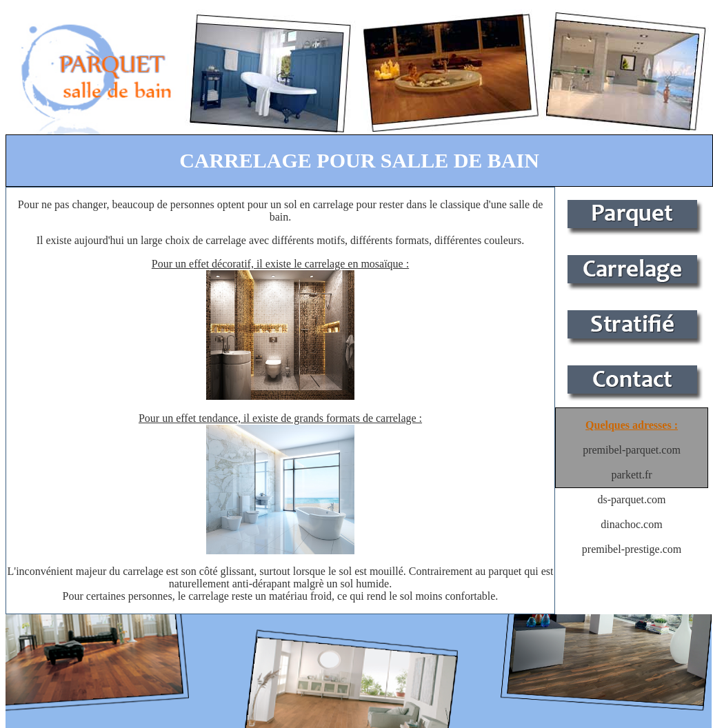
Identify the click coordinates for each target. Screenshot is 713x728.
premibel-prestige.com (632, 549)
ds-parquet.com (631, 499)
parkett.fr (631, 475)
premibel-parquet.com (632, 450)
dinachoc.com (631, 524)
